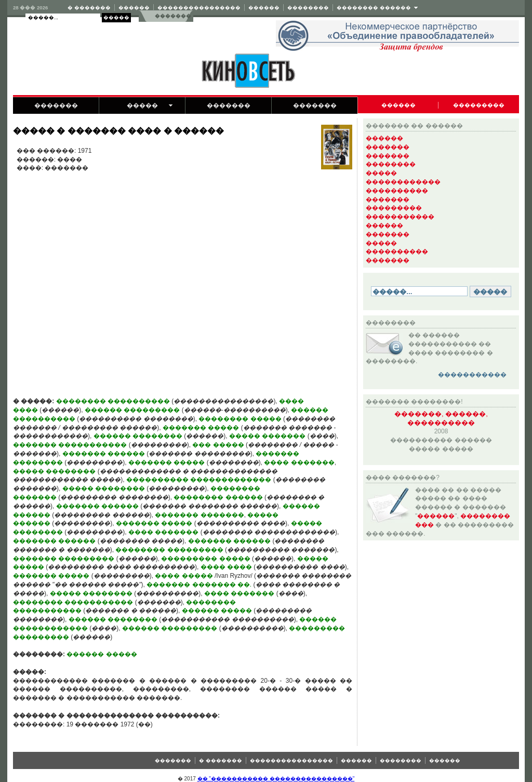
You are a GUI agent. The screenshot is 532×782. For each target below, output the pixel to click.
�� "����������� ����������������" (276, 779)
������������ (403, 182)
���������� (397, 191)
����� (142, 105)
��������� (479, 105)
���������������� (199, 8)
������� (173, 16)
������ (134, 8)
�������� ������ (374, 8)
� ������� (89, 8)
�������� (308, 8)
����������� (400, 217)
